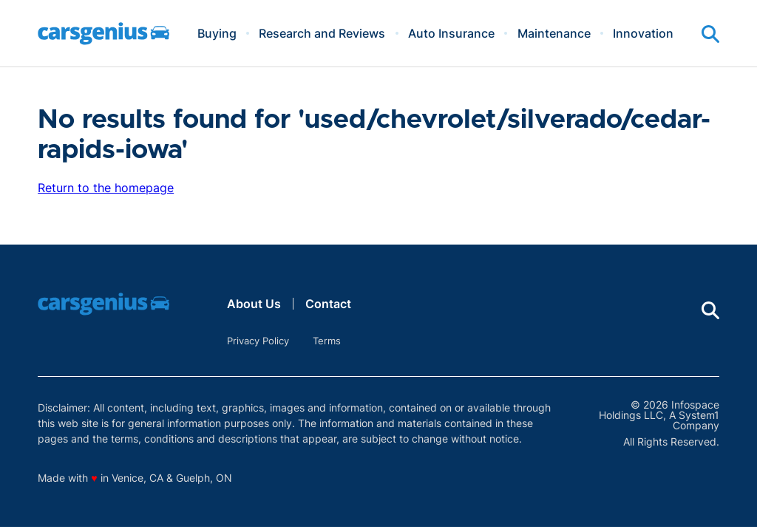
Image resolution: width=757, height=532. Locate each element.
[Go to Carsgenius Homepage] (103, 34)
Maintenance (554, 33)
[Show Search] (710, 34)
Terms (327, 341)
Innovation (643, 33)
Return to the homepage (106, 188)
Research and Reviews (322, 33)
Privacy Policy (258, 341)
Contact (328, 304)
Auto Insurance (451, 33)
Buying (217, 33)
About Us (254, 304)
